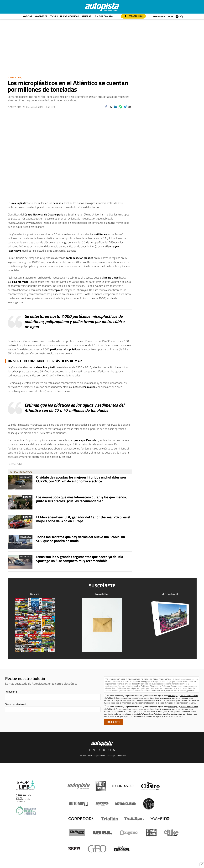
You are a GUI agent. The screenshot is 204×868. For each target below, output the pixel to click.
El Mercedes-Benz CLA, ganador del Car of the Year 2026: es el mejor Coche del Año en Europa (83, 519)
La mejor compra (103, 16)
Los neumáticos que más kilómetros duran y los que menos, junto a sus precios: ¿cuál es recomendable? (81, 499)
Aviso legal (111, 755)
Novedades (41, 16)
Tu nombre (11, 692)
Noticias (27, 16)
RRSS (170, 16)
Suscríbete (159, 16)
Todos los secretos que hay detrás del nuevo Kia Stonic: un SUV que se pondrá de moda (81, 539)
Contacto (82, 755)
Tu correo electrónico (17, 704)
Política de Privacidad (149, 686)
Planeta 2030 (15, 77)
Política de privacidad (96, 755)
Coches (54, 16)
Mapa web (121, 755)
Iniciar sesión (177, 16)
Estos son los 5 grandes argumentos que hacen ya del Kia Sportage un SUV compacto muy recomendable (80, 559)
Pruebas (86, 16)
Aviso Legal (133, 686)
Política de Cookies (170, 686)
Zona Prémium (133, 16)
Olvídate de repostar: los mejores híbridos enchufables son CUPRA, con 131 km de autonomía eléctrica (81, 479)
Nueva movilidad (70, 16)
